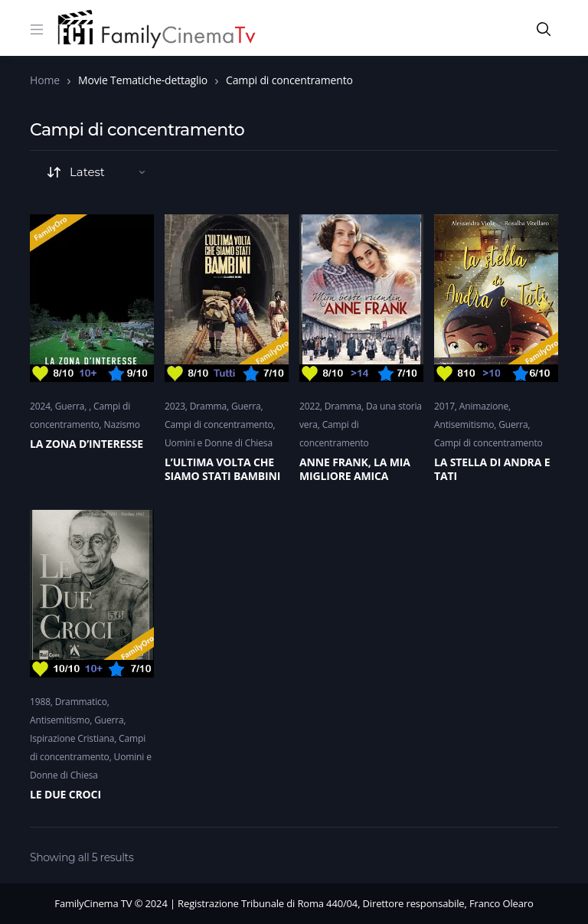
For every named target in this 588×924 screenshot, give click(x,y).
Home (45, 80)
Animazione (484, 406)
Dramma (208, 406)
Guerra (70, 406)
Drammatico (81, 702)
